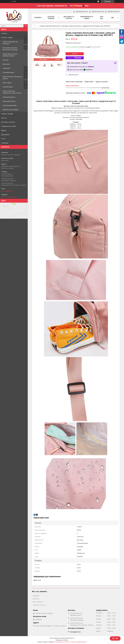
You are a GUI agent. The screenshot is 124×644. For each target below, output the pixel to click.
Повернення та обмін (9, 126)
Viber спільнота (38, 602)
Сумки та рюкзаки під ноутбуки (10, 43)
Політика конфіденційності (79, 642)
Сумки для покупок (9, 101)
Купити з (75, 58)
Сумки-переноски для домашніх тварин (10, 55)
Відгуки (4, 130)
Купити (75, 54)
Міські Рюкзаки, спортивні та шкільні (13, 78)
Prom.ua (72, 638)
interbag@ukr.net (7, 191)
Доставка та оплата (8, 122)
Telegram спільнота (39, 605)
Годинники (6, 68)
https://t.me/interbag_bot (9, 197)
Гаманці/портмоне (9, 97)
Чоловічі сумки (8, 87)
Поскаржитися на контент (62, 642)
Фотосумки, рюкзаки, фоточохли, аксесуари (10, 49)
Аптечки (6, 60)
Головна (4, 33)
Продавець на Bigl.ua (62, 640)
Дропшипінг (5, 135)
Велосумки (6, 64)
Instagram (36, 596)
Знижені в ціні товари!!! (11, 110)
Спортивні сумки (8, 72)
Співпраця (5, 143)
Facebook (36, 599)
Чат (115, 638)
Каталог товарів (7, 37)
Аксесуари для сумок (10, 105)
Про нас (4, 118)
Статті (3, 139)
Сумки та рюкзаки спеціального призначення (12, 92)
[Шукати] (26, 26)
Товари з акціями (7, 114)
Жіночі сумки (7, 83)
